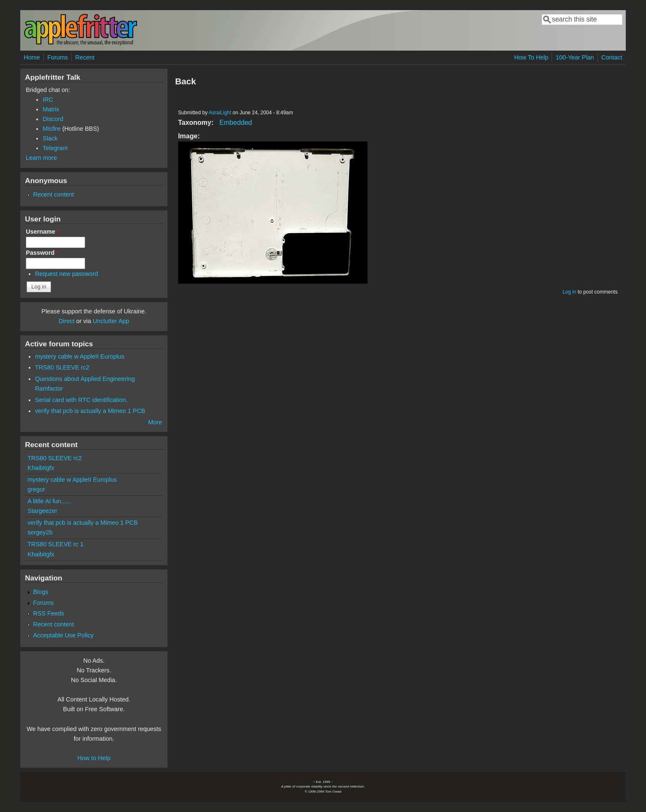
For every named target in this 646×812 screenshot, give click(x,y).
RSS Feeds (48, 613)
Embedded (236, 123)
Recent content (53, 194)
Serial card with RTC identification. (81, 400)
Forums (58, 57)
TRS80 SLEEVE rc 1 (55, 544)
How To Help (531, 57)
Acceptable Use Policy (63, 635)
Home (32, 57)
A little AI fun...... (49, 501)
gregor (36, 489)
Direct (67, 321)
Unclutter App (111, 321)
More (155, 422)
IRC (48, 100)
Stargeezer (42, 511)
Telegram (55, 148)
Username (42, 232)
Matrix (51, 109)
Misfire (51, 129)
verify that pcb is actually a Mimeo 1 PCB (90, 411)
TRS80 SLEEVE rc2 (62, 367)
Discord (53, 119)
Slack (50, 138)
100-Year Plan (575, 57)
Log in (569, 292)
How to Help (94, 758)
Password (42, 253)
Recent (85, 57)
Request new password (67, 274)
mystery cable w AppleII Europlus (80, 356)
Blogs (40, 592)
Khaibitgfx (41, 468)
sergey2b (40, 532)
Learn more (41, 158)
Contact (612, 57)
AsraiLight (220, 113)
